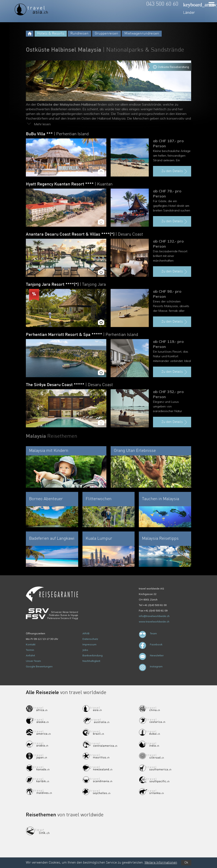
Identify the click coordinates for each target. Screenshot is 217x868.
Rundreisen (79, 34)
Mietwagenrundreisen (142, 34)
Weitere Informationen (161, 863)
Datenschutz (90, 639)
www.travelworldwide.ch (154, 622)
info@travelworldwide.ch (154, 616)
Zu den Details (175, 171)
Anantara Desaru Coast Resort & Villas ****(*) (84, 235)
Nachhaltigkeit (91, 661)
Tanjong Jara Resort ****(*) (66, 285)
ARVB (86, 633)
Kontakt (31, 644)
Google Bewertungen (39, 666)
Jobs (85, 650)
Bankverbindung (93, 655)
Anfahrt (30, 655)
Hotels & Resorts (51, 34)
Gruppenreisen (106, 34)
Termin (30, 650)
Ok (186, 863)
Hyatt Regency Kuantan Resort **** (69, 184)
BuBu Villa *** (57, 134)
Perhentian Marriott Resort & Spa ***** (82, 335)
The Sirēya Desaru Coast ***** (69, 385)
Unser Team (33, 661)
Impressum (89, 644)
